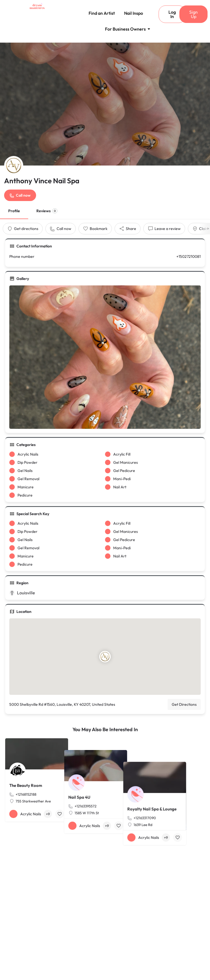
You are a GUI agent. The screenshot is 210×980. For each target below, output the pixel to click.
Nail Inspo (134, 13)
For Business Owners (126, 29)
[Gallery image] (105, 357)
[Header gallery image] (105, 104)
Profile (14, 211)
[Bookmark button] (60, 814)
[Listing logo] (14, 166)
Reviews (47, 211)
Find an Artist (102, 13)
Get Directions (184, 704)
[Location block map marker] (105, 657)
